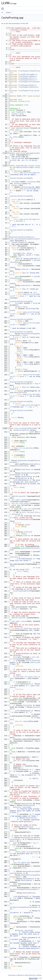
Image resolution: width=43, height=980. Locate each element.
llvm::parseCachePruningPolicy (23, 239)
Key (24, 253)
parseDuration (19, 167)
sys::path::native (19, 621)
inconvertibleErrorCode (20, 178)
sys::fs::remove (22, 721)
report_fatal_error (23, 852)
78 (5, 239)
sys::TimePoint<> (19, 112)
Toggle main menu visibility (3, 8)
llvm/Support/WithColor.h (24, 88)
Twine (34, 852)
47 (5, 153)
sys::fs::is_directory (25, 448)
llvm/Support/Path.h (27, 85)
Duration (19, 171)
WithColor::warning (21, 807)
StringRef (30, 167)
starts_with (31, 661)
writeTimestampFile (29, 153)
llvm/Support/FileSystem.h (25, 83)
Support (8, 12)
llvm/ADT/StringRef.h (28, 74)
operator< (20, 128)
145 (5, 428)
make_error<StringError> (30, 173)
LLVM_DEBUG (18, 480)
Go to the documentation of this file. (15, 23)
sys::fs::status (31, 509)
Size (21, 114)
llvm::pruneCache (21, 428)
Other (35, 132)
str (13, 160)
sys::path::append (19, 500)
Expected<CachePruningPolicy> (22, 237)
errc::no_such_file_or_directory (25, 513)
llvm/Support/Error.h (28, 80)
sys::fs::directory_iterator (28, 628)
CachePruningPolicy (20, 242)
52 (5, 166)
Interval (25, 269)
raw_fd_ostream (18, 158)
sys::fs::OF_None (28, 160)
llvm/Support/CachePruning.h (25, 72)
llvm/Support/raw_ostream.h (24, 92)
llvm (26, 105)
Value (29, 253)
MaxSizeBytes (27, 384)
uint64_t (15, 114)
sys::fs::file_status (21, 503)
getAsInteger (27, 187)
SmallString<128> (19, 496)
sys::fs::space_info (22, 862)
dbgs (25, 480)
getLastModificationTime (25, 549)
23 (5, 96)
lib (2, 12)
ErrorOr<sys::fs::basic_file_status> (25, 678)
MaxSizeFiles (20, 393)
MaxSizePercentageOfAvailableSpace (25, 461)
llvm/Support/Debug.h (28, 76)
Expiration (26, 285)
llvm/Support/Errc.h (27, 78)
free (24, 868)
